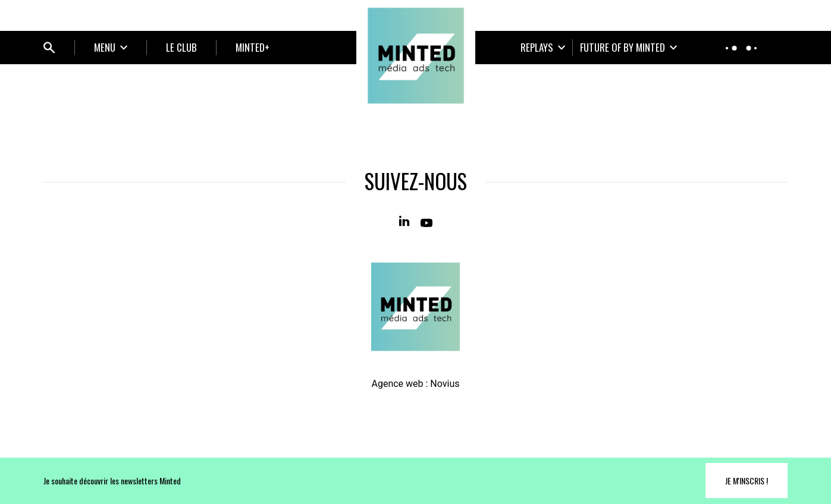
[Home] (416, 56)
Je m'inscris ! (747, 481)
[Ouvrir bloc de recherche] (49, 48)
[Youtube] (427, 222)
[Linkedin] (405, 222)
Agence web (397, 384)
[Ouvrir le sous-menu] (111, 48)
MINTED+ (253, 47)
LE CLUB (181, 47)
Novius (445, 384)
